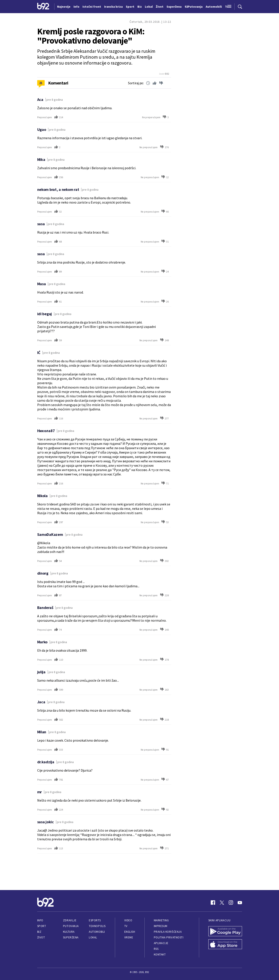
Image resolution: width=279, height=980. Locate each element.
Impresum (161, 926)
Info (40, 920)
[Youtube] (240, 903)
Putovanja (71, 926)
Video (128, 920)
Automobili (97, 932)
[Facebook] (213, 903)
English (130, 932)
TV (126, 926)
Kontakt (160, 954)
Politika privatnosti (169, 937)
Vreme (129, 937)
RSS (156, 949)
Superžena (71, 937)
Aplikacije (161, 943)
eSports (95, 920)
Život (41, 937)
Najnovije (64, 7)
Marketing (161, 920)
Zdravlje (70, 920)
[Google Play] (225, 932)
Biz (39, 932)
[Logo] (43, 7)
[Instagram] (231, 903)
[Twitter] (222, 903)
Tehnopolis (97, 926)
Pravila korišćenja (168, 932)
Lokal (93, 937)
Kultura (69, 932)
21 (41, 83)
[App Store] (225, 945)
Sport (42, 926)
